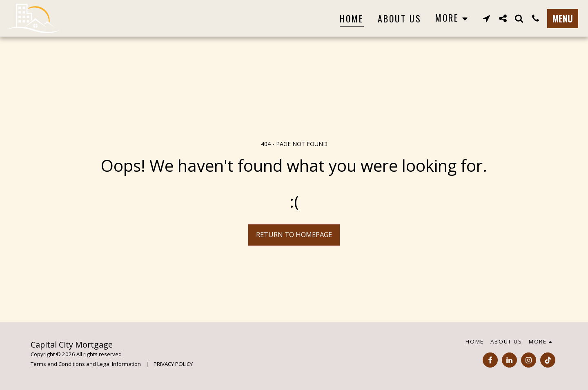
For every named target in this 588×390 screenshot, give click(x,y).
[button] (486, 18)
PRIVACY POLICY (173, 364)
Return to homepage (294, 234)
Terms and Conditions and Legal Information (86, 364)
